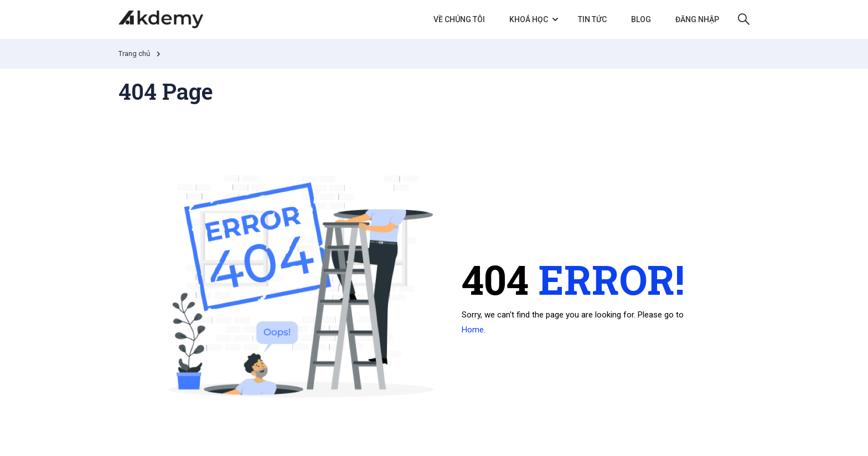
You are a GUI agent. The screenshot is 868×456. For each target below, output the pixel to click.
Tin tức (592, 19)
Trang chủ (134, 53)
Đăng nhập (697, 19)
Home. (474, 330)
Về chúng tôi (459, 19)
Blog (641, 19)
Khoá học (529, 19)
